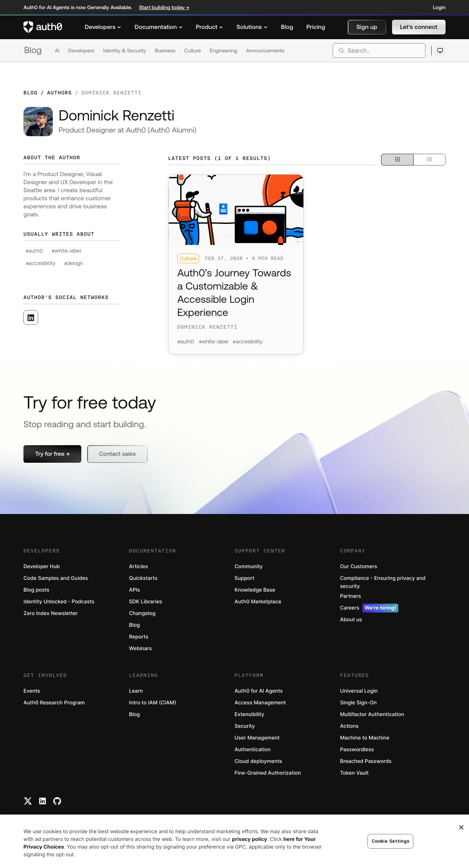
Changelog (142, 613)
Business (165, 51)
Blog (33, 50)
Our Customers (359, 567)
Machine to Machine (365, 738)
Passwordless (357, 750)
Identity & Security (125, 51)
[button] (367, 27)
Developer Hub (42, 567)
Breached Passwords (366, 761)
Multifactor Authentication (372, 714)
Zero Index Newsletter (51, 613)
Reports (139, 637)
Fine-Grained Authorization (268, 773)
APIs (134, 590)
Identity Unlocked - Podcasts (59, 602)
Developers (81, 51)
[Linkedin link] (43, 801)
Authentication (253, 750)
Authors (59, 93)
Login (439, 7)
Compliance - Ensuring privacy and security (383, 582)
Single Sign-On (358, 703)
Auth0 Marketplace (258, 602)
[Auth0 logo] (43, 27)
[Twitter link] (28, 801)
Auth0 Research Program (54, 703)
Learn (136, 691)
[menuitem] (103, 27)
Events (32, 691)
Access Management (260, 703)
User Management (257, 738)
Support (244, 578)
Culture (193, 51)
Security (245, 726)
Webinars (141, 649)
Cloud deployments (258, 761)
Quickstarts (143, 578)
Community (249, 567)
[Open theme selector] (440, 51)
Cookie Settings (391, 841)
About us (351, 620)
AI (57, 51)
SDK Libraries (145, 602)
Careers (369, 608)
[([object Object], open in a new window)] (31, 317)
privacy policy (250, 839)
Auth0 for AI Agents (259, 691)
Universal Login (359, 691)
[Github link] (57, 801)
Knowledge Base (255, 590)
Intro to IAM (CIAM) (153, 703)
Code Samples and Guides (56, 578)
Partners (350, 596)
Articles (138, 567)
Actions (349, 726)
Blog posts (36, 590)
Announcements (265, 51)
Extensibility (249, 714)
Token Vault (354, 773)
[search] (379, 51)
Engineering (223, 51)
